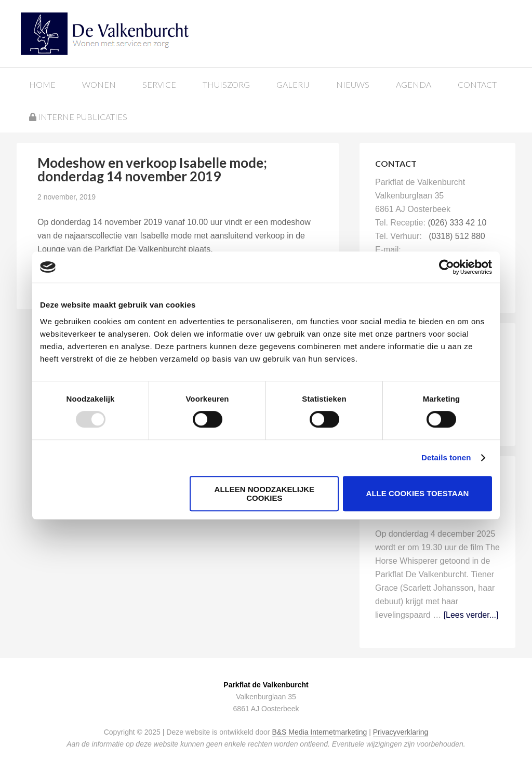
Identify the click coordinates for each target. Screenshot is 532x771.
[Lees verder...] (471, 615)
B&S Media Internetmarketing (319, 732)
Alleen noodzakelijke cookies (265, 494)
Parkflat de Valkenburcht (105, 32)
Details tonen (446, 457)
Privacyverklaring (401, 732)
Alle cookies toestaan (418, 493)
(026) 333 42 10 (457, 223)
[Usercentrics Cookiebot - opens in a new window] (447, 267)
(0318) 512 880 (457, 236)
